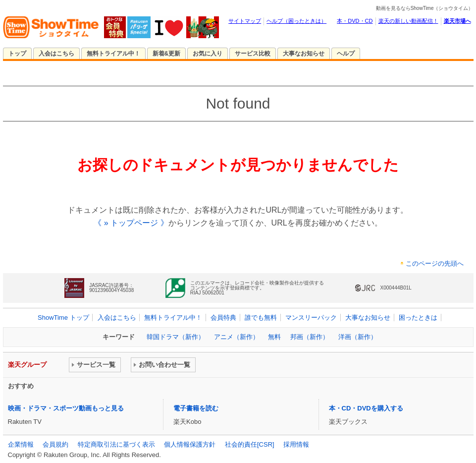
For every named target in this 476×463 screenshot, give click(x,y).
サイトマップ (245, 21)
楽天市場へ (457, 21)
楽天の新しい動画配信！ (408, 21)
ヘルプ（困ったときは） (296, 21)
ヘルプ (346, 54)
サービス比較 (253, 54)
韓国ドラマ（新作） (176, 337)
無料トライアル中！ (113, 54)
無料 (274, 337)
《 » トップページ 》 (131, 223)
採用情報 (296, 444)
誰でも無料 (261, 318)
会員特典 (223, 318)
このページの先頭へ (435, 263)
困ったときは (418, 318)
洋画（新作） (358, 337)
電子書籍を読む (196, 408)
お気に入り (208, 54)
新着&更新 (167, 54)
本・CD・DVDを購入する (366, 408)
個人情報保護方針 (190, 444)
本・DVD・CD (355, 21)
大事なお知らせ (304, 54)
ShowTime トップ (63, 318)
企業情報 (21, 444)
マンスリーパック (311, 318)
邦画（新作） (310, 337)
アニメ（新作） (237, 337)
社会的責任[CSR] (250, 444)
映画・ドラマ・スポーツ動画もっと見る (66, 408)
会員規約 (55, 444)
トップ (17, 54)
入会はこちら (56, 54)
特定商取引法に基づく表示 (116, 444)
